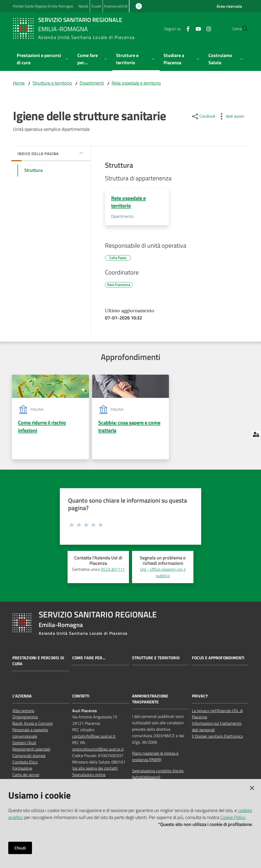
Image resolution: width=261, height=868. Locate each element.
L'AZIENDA (22, 697)
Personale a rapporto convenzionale (30, 734)
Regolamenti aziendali (31, 751)
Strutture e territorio (52, 83)
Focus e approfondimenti (218, 659)
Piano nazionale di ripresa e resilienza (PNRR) (155, 758)
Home (19, 83)
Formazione (22, 770)
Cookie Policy (233, 817)
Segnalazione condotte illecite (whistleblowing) (158, 775)
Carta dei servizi (26, 776)
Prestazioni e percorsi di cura (38, 662)
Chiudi (20, 848)
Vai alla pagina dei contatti (95, 770)
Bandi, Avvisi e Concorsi (32, 725)
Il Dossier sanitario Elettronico (217, 738)
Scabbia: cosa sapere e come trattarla (129, 427)
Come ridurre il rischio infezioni (42, 427)
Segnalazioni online (89, 776)
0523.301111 (113, 571)
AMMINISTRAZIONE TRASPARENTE (150, 700)
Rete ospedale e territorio (136, 83)
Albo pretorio (23, 712)
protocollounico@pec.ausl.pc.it (98, 751)
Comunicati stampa (29, 757)
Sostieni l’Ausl (24, 744)
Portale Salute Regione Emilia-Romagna (43, 6)
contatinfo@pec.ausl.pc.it (94, 738)
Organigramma (25, 718)
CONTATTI (81, 697)
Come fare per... (89, 659)
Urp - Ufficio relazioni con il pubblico (163, 574)
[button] (242, 29)
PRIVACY (200, 697)
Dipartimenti (92, 83)
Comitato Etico (25, 763)
